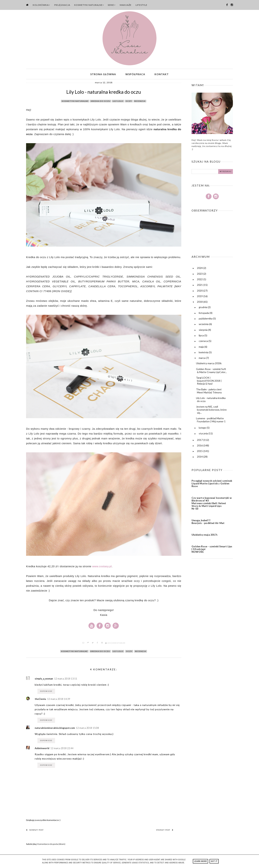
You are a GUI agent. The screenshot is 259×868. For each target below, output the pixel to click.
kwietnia (204, 353)
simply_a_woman (44, 680)
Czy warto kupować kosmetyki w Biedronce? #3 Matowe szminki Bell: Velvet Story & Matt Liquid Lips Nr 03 (212, 504)
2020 (200, 291)
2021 (200, 286)
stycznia (204, 434)
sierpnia (203, 331)
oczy (129, 102)
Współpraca (135, 75)
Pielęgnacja (62, 5)
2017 (200, 441)
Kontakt (162, 75)
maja (202, 348)
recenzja (140, 102)
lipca (202, 336)
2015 (200, 452)
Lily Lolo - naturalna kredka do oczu (211, 400)
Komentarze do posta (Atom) (51, 845)
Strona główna (103, 75)
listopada (204, 314)
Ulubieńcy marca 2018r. (209, 364)
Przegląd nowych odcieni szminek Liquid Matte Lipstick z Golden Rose (212, 484)
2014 (200, 458)
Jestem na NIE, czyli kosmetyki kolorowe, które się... (211, 411)
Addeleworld (42, 749)
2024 (200, 269)
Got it (214, 861)
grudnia (203, 308)
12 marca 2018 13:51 (66, 680)
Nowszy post (35, 831)
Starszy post (165, 831)
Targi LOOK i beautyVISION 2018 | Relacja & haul (209, 382)
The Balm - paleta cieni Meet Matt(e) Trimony (209, 392)
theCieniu (40, 700)
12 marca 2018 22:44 (62, 749)
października (206, 319)
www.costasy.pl (102, 567)
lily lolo (118, 102)
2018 (200, 303)
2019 (200, 297)
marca (202, 359)
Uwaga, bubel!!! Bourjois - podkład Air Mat (208, 522)
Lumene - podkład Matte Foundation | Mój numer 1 (211, 421)
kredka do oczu (101, 102)
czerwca (204, 342)
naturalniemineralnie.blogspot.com (55, 729)
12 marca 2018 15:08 (87, 729)
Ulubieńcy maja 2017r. (205, 536)
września (204, 325)
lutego (203, 429)
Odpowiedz (46, 692)
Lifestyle (141, 5)
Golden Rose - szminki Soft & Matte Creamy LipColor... (211, 371)
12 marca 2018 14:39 (59, 700)
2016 (200, 446)
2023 (200, 275)
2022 (200, 280)
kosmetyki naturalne (75, 102)
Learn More (200, 861)
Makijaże (126, 5)
